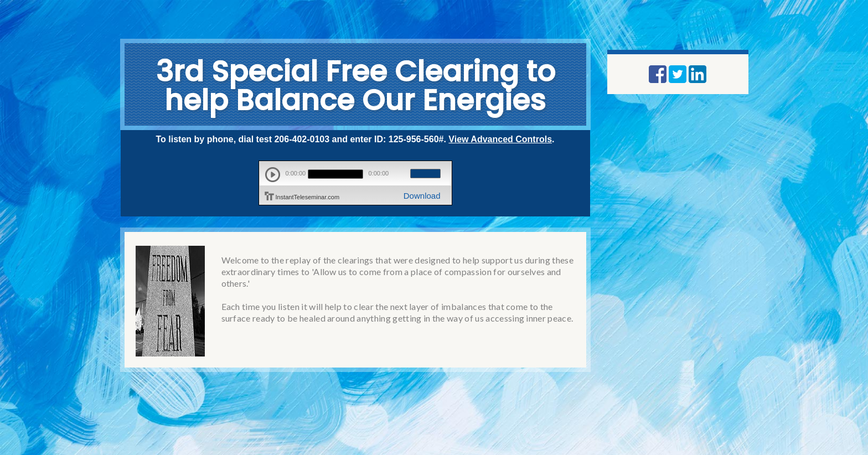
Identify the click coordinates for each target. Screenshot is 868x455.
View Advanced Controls (500, 139)
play (273, 175)
